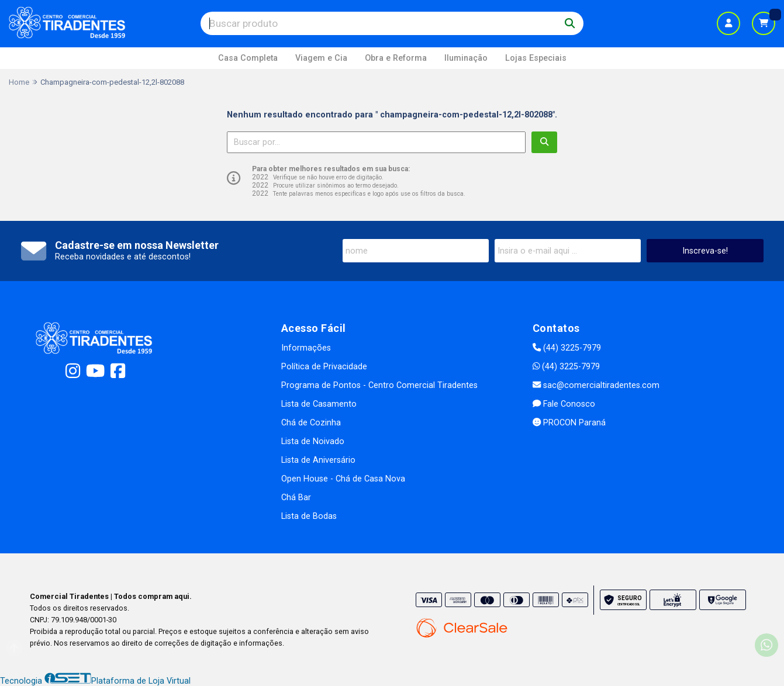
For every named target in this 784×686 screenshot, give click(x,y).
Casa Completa (248, 58)
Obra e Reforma (396, 58)
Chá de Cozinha (311, 423)
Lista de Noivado (313, 441)
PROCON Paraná (569, 423)
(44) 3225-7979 (567, 348)
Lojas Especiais (536, 58)
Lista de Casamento (319, 404)
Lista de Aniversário (318, 460)
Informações (306, 348)
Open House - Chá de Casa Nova (343, 479)
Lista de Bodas (309, 516)
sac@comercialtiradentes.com (596, 385)
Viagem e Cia (321, 58)
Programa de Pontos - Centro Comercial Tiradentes (379, 385)
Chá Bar (296, 498)
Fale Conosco (564, 404)
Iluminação (466, 58)
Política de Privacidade (324, 367)
